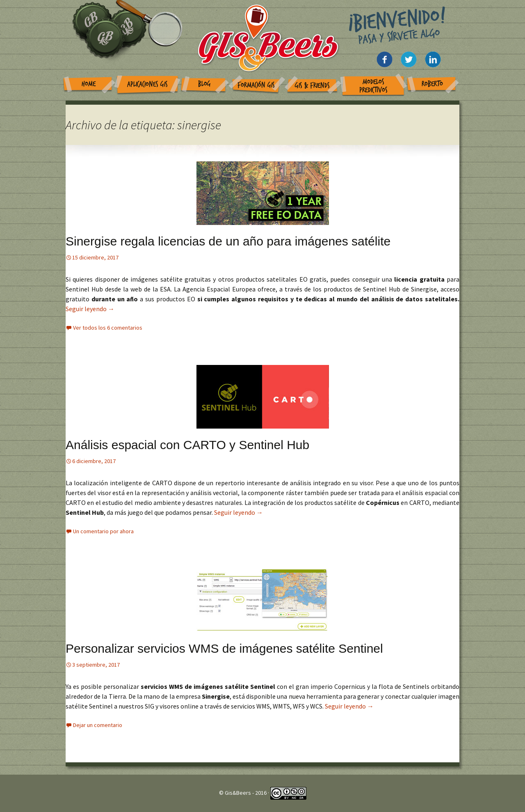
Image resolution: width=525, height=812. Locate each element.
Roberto (432, 84)
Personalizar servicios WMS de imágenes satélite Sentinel (224, 648)
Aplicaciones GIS (147, 84)
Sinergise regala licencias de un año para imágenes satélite (228, 241)
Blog (204, 84)
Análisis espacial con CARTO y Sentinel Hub (187, 445)
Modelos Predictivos (373, 86)
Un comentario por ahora (103, 531)
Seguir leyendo (90, 309)
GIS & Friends (312, 86)
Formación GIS (256, 85)
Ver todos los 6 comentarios (108, 328)
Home (89, 84)
